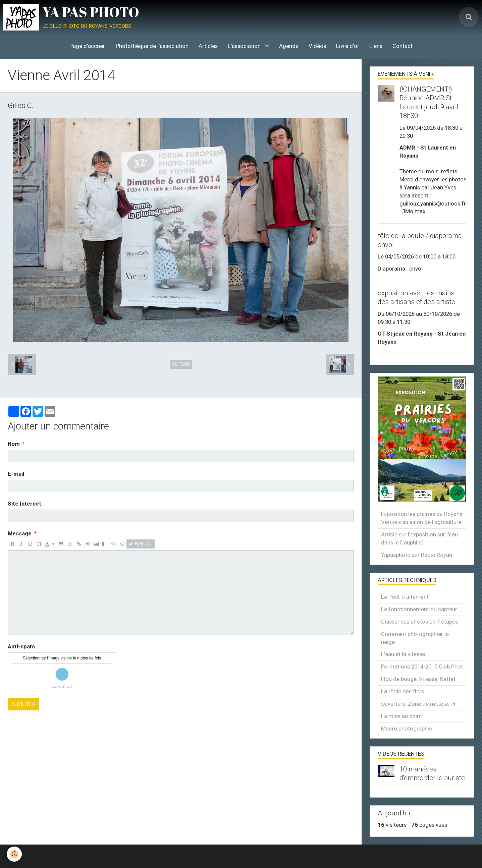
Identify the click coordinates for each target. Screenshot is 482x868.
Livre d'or (348, 46)
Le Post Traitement (405, 597)
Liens (376, 46)
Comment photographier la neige (415, 638)
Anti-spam (21, 646)
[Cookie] (14, 854)
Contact (403, 46)
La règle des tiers (403, 691)
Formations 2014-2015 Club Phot (422, 667)
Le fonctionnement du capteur (419, 609)
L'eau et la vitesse (403, 654)
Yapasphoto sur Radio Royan (417, 555)
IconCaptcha (61, 687)
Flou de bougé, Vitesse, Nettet (418, 679)
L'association (245, 46)
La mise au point (401, 716)
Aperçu (141, 544)
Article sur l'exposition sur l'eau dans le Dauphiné (419, 538)
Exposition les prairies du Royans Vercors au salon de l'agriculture (422, 518)
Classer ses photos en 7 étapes (419, 622)
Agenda (289, 46)
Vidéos (317, 46)
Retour (181, 364)
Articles (208, 46)
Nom (14, 444)
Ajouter (23, 704)
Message (20, 533)
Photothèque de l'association (152, 46)
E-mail (16, 474)
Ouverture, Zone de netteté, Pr (418, 704)
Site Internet (24, 504)
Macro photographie (407, 729)
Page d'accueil (88, 46)
